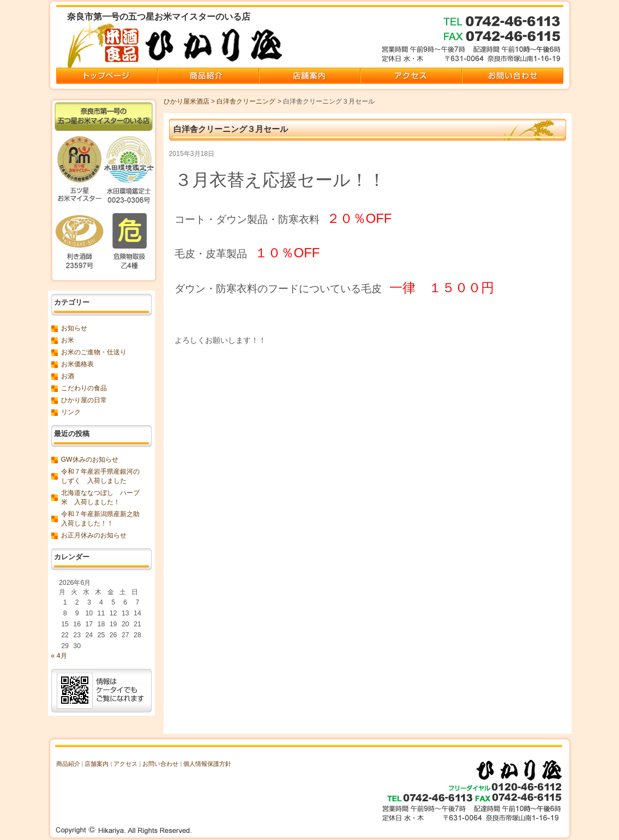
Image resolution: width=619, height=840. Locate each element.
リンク (71, 412)
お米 (68, 340)
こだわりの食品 (84, 388)
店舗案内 (97, 764)
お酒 (68, 376)
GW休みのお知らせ (90, 460)
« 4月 (59, 656)
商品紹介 (68, 764)
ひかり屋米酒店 (187, 101)
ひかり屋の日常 (84, 400)
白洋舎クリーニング (246, 101)
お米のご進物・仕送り (94, 352)
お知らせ (74, 328)
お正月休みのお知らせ (94, 535)
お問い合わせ (160, 764)
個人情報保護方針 (207, 764)
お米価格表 (77, 364)
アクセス (125, 764)
